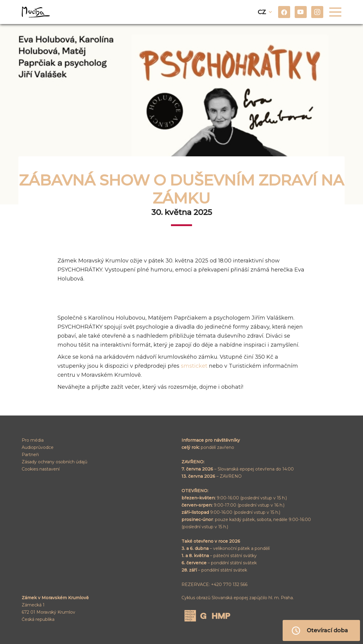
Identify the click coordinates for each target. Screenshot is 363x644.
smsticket (194, 366)
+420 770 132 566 (229, 584)
